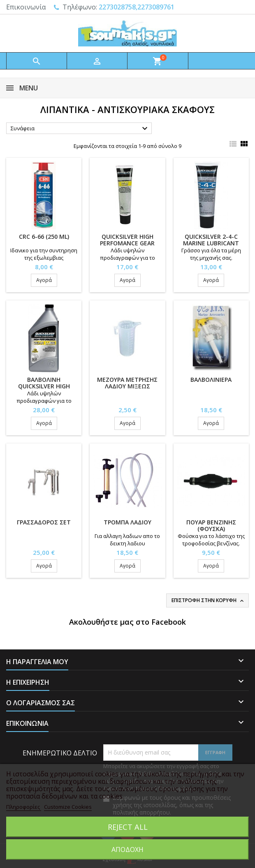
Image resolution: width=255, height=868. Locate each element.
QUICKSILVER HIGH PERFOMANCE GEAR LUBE (127, 243)
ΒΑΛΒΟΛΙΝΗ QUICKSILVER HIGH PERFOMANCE (44, 386)
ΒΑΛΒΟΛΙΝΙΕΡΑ (211, 380)
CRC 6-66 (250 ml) (44, 237)
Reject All (128, 827)
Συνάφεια (80, 129)
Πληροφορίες (24, 807)
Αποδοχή (128, 850)
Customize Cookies (68, 807)
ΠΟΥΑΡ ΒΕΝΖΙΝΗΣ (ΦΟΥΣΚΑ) (211, 525)
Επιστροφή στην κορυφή (208, 600)
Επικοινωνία (26, 7)
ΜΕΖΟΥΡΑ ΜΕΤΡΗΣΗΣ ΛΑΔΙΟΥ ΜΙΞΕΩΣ (127, 383)
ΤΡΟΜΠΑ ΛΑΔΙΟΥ (128, 522)
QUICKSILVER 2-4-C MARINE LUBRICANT (211, 240)
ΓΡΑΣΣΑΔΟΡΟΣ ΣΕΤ (44, 522)
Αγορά (44, 280)
